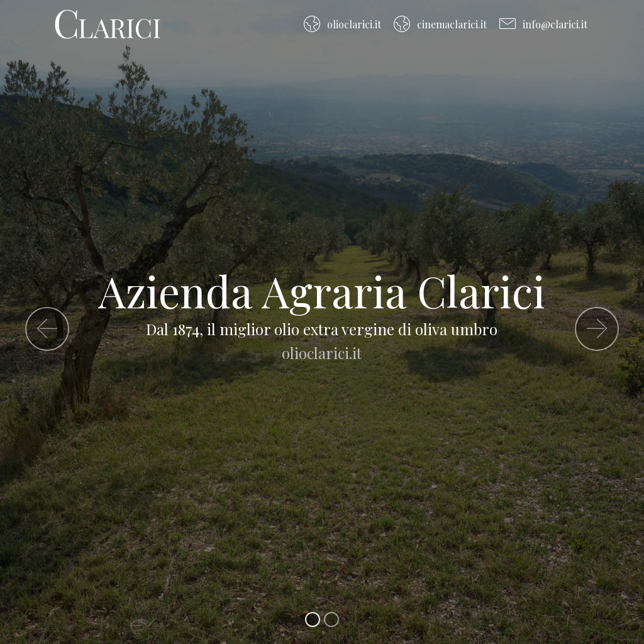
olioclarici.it (342, 24)
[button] (47, 329)
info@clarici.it (543, 24)
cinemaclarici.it (440, 24)
